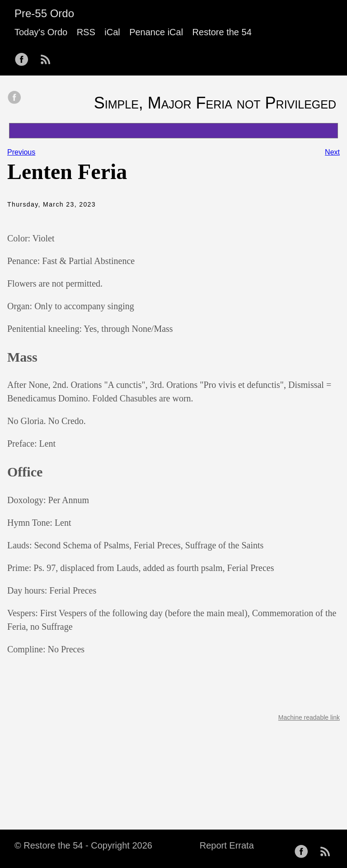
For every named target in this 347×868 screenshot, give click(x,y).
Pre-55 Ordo (44, 13)
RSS (86, 32)
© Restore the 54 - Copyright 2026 (83, 845)
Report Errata (227, 845)
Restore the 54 (222, 32)
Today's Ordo (41, 32)
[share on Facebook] (14, 98)
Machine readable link (309, 717)
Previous (21, 152)
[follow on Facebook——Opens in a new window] (24, 57)
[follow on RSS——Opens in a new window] (48, 57)
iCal (112, 32)
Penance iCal (156, 32)
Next (332, 152)
